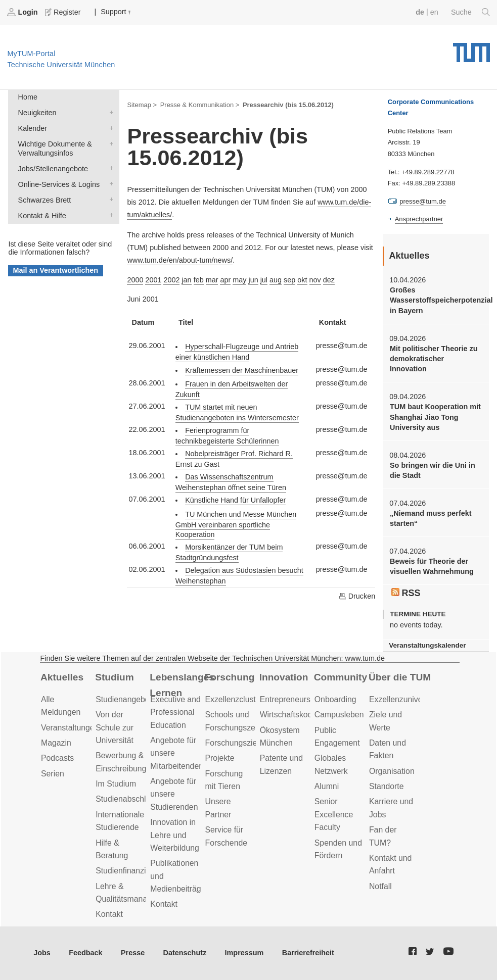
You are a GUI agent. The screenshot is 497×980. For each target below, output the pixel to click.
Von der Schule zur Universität (115, 727)
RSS (406, 593)
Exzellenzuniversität (404, 699)
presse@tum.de (423, 201)
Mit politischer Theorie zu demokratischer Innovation (434, 359)
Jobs (42, 953)
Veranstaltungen (70, 728)
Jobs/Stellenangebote (109, 168)
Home (28, 97)
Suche (470, 12)
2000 (135, 280)
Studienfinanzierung (131, 871)
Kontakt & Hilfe (109, 215)
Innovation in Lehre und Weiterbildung (175, 835)
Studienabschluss (127, 799)
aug (276, 280)
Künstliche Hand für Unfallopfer (235, 500)
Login (23, 12)
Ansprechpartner (419, 219)
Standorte (387, 786)
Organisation (392, 771)
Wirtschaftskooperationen (305, 715)
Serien (53, 774)
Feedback (85, 953)
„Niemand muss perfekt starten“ (431, 518)
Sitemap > (142, 105)
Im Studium (116, 784)
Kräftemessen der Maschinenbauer (242, 370)
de (420, 12)
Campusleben (339, 715)
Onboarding (335, 699)
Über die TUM (400, 677)
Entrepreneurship (290, 699)
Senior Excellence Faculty (334, 814)
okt (302, 280)
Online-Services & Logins (109, 184)
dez (329, 280)
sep (289, 280)
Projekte (219, 758)
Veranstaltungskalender (427, 645)
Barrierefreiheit (308, 953)
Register (64, 12)
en (434, 12)
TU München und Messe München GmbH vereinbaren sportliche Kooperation (236, 524)
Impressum (244, 953)
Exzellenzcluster (234, 699)
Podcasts (57, 758)
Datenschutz (185, 953)
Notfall (380, 886)
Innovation (284, 677)
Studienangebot (124, 699)
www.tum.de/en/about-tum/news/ (180, 260)
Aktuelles (62, 677)
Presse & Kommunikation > (200, 105)
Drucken (357, 596)
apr (225, 280)
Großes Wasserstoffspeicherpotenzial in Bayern (436, 300)
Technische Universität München (471, 49)
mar (212, 280)
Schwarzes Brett (109, 199)
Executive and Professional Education (175, 712)
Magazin (56, 743)
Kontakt (109, 914)
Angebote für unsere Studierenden (174, 794)
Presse (133, 953)
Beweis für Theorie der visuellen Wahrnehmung (432, 566)
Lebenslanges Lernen (182, 685)
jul (264, 280)
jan (186, 280)
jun (253, 280)
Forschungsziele (234, 743)
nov (315, 280)
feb (199, 280)
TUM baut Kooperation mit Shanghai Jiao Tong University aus (435, 417)
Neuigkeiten (109, 112)
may (239, 280)
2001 (153, 280)
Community (341, 677)
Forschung (229, 677)
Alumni (327, 786)
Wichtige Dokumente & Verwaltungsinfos (109, 143)
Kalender (109, 128)
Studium (115, 677)
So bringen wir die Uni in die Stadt (433, 470)
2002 (171, 280)
